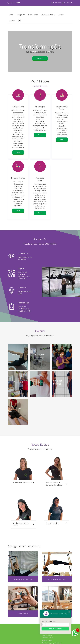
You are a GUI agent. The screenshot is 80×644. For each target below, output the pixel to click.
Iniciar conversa (55, 629)
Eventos (62, 15)
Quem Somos (33, 15)
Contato (12, 21)
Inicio (11, 15)
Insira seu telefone (48, 621)
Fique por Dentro (47, 15)
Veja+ (18, 152)
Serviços (20, 15)
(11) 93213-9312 (67, 3)
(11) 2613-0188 (56, 3)
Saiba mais (40, 58)
